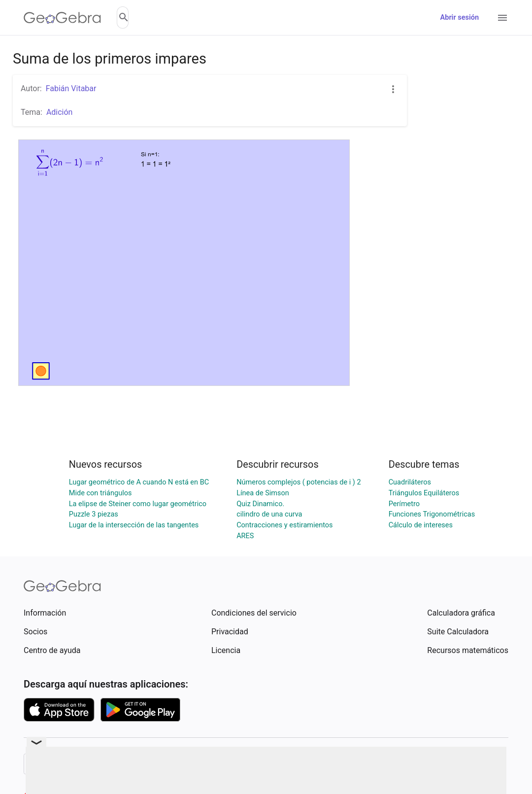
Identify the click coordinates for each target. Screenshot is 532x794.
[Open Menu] (502, 18)
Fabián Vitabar (71, 88)
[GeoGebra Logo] (62, 18)
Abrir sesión (460, 17)
